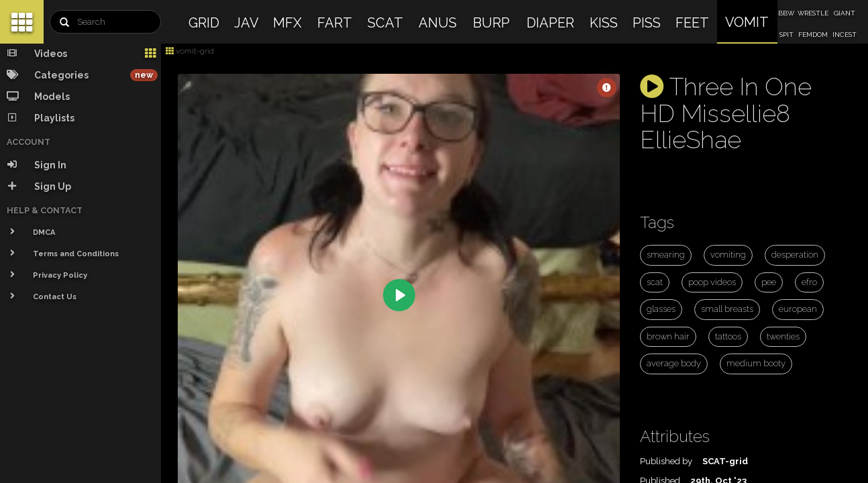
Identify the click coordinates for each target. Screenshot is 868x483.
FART (335, 23)
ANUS (438, 23)
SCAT (385, 23)
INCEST (845, 35)
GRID (204, 23)
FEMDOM (813, 35)
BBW (786, 13)
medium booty (756, 363)
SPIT (786, 35)
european (798, 309)
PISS (647, 23)
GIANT (845, 13)
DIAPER (550, 23)
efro (809, 282)
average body (674, 363)
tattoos (728, 336)
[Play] (399, 295)
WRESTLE (813, 13)
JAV (247, 23)
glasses (661, 309)
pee (769, 282)
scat (655, 282)
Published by (666, 461)
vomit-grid (190, 51)
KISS (604, 23)
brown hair (668, 336)
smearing (666, 255)
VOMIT (747, 22)
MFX (287, 23)
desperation (795, 255)
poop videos (712, 282)
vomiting (728, 255)
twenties (783, 336)
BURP (491, 23)
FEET (692, 23)
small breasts (727, 309)
